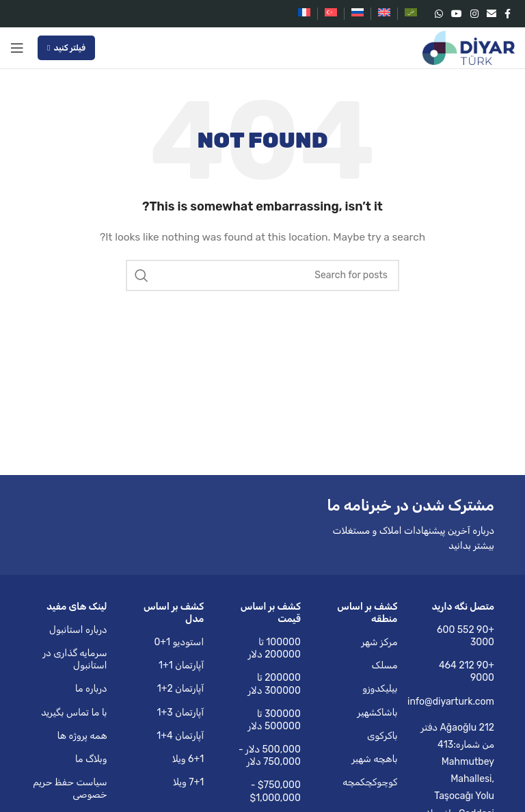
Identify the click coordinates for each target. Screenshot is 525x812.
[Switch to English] (384, 14)
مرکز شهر (380, 642)
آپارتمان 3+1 (181, 713)
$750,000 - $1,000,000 (275, 791)
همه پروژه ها (82, 736)
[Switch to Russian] (358, 14)
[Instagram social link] (474, 14)
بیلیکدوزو (380, 689)
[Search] (262, 275)
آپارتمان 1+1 (181, 665)
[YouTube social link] (457, 14)
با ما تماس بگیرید (74, 713)
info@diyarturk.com (456, 702)
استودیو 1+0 (179, 642)
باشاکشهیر (377, 713)
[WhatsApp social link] (439, 14)
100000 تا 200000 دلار (274, 648)
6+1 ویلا (188, 759)
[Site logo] (469, 48)
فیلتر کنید (66, 48)
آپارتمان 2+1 (180, 689)
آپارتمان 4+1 (180, 736)
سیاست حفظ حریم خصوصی (70, 788)
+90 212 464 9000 (467, 672)
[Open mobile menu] (17, 48)
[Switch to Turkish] (331, 14)
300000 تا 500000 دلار (274, 720)
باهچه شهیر (374, 759)
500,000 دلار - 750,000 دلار (270, 756)
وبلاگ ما (91, 759)
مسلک (384, 665)
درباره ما (91, 689)
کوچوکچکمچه (370, 782)
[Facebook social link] (508, 14)
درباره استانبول (78, 630)
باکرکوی (382, 736)
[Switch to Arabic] (411, 14)
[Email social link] (492, 14)
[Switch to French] (304, 14)
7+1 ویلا (188, 782)
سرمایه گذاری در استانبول (75, 659)
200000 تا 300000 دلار (274, 684)
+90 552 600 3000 (466, 636)
